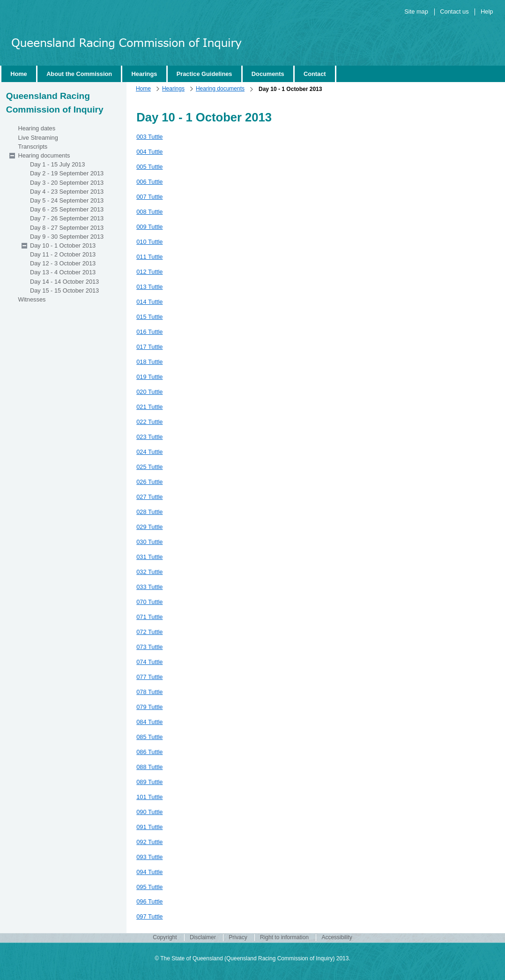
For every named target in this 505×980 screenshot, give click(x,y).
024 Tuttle (149, 452)
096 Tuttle (149, 901)
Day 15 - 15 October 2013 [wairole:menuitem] (64, 290)
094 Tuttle (149, 872)
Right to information (284, 938)
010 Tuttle (149, 242)
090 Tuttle (149, 812)
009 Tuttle (149, 227)
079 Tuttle (149, 707)
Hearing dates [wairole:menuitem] (37, 128)
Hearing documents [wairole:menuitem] (44, 155)
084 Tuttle (149, 722)
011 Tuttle (149, 257)
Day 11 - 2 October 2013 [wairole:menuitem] (63, 254)
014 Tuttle (149, 302)
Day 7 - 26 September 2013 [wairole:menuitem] (67, 218)
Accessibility (337, 938)
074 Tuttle (149, 662)
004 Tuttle (149, 152)
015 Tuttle (149, 317)
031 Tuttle (149, 557)
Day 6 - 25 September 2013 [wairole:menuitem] (67, 209)
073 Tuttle (149, 647)
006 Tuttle (149, 182)
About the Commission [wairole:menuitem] (79, 74)
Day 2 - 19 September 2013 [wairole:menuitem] (67, 173)
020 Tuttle (149, 392)
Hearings (173, 89)
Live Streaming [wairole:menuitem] (38, 138)
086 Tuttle (149, 752)
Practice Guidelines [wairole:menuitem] (204, 74)
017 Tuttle (149, 347)
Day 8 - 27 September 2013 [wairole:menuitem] (67, 228)
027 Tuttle (149, 497)
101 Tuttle (149, 797)
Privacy (238, 938)
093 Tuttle (149, 857)
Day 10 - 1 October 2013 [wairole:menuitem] (63, 245)
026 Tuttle (149, 482)
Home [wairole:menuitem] (19, 74)
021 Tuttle (149, 407)
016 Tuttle (149, 332)
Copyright (165, 938)
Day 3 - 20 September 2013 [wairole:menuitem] (67, 183)
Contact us (454, 11)
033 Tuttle (149, 587)
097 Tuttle (149, 916)
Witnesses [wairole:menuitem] (32, 299)
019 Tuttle (149, 377)
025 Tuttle (149, 467)
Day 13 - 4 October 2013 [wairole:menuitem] (63, 272)
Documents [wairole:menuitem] (268, 74)
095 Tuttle (149, 887)
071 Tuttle (149, 617)
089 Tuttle (149, 782)
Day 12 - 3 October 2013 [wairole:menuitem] (63, 263)
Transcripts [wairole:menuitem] (33, 147)
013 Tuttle (149, 287)
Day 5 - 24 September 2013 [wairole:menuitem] (67, 200)
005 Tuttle (149, 167)
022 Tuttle (149, 422)
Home (143, 89)
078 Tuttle (149, 692)
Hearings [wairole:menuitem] (145, 74)
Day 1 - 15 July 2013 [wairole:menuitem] (57, 164)
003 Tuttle (149, 137)
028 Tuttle (149, 512)
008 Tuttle (149, 212)
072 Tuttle (149, 632)
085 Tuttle (149, 737)
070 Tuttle (149, 602)
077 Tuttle (149, 677)
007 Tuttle (149, 197)
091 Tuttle (149, 827)
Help (487, 11)
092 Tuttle (149, 842)
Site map (416, 11)
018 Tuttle (149, 362)
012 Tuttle (149, 272)
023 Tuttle (149, 437)
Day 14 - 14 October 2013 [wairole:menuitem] (64, 282)
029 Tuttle (149, 527)
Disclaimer (203, 938)
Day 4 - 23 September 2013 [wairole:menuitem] (67, 192)
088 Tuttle (149, 767)
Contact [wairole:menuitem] (315, 74)
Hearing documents (220, 89)
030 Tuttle (149, 542)
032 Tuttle (149, 572)
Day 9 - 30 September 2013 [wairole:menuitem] (67, 237)
